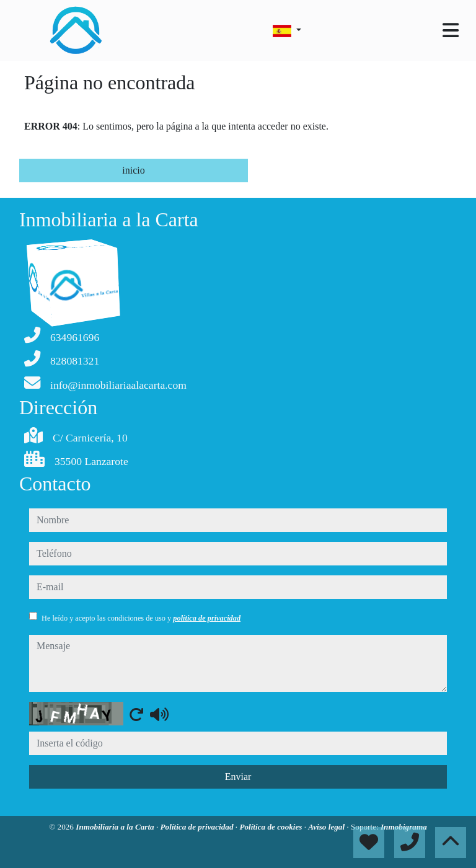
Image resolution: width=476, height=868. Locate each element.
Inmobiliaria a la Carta (116, 827)
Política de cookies (271, 827)
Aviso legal (327, 827)
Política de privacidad (198, 827)
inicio (133, 170)
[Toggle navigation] (451, 30)
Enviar (238, 777)
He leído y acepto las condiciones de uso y (141, 618)
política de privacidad (207, 618)
